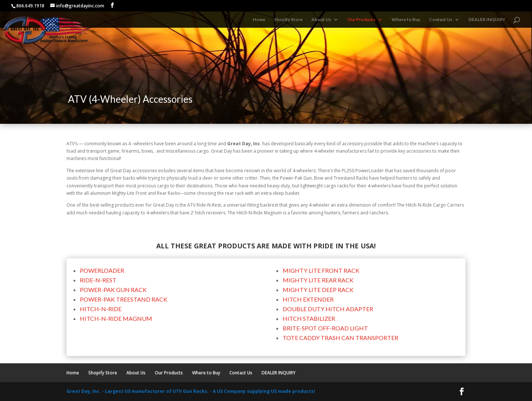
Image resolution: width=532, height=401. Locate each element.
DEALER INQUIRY (487, 20)
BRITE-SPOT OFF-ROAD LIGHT (325, 328)
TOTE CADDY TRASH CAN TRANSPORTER (340, 338)
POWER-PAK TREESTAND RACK (124, 299)
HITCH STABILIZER (309, 318)
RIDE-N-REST (98, 280)
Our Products (361, 20)
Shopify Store (288, 20)
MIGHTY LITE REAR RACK (318, 280)
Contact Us (441, 20)
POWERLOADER (102, 270)
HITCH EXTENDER (308, 299)
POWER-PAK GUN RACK (113, 290)
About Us (321, 20)
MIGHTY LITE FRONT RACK (321, 270)
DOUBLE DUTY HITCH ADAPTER (328, 309)
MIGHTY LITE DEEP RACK (318, 290)
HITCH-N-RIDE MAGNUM (116, 318)
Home (259, 20)
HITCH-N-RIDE (101, 309)
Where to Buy (406, 20)
